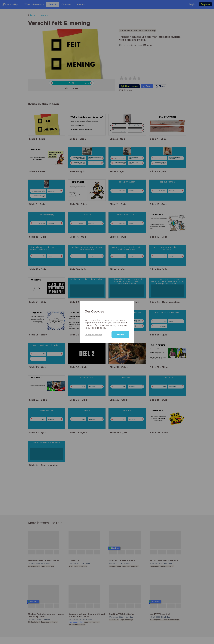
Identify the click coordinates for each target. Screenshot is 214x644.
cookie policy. (99, 328)
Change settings (93, 335)
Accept (120, 335)
